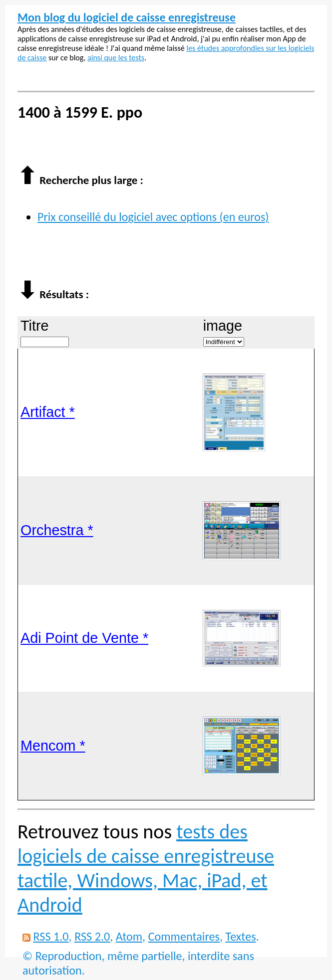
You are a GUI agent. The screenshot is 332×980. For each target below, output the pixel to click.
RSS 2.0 (92, 936)
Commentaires (184, 936)
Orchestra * (57, 530)
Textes (241, 936)
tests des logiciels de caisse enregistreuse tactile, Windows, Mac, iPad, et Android (146, 868)
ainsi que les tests (116, 58)
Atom (129, 936)
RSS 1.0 (51, 936)
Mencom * (53, 746)
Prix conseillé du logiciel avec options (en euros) (153, 217)
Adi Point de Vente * (84, 638)
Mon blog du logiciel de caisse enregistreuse (127, 17)
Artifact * (48, 412)
